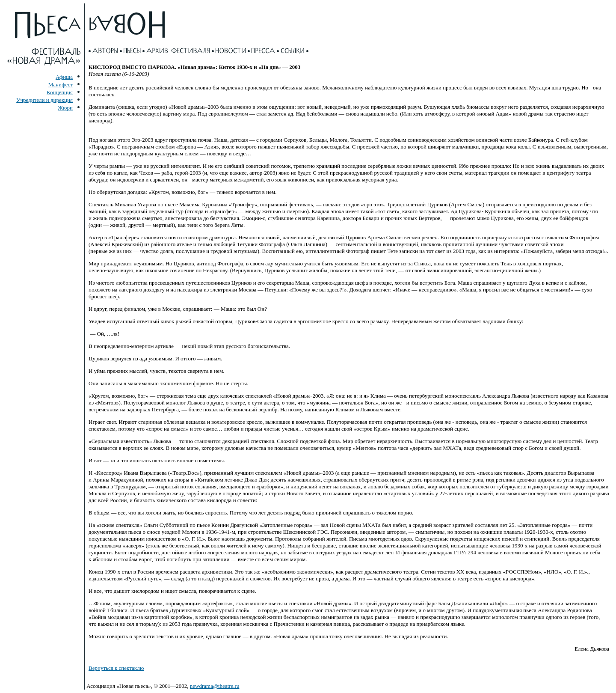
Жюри (65, 108)
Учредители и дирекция (44, 100)
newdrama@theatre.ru (215, 686)
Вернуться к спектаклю (116, 668)
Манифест (61, 85)
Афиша (64, 77)
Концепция (60, 92)
